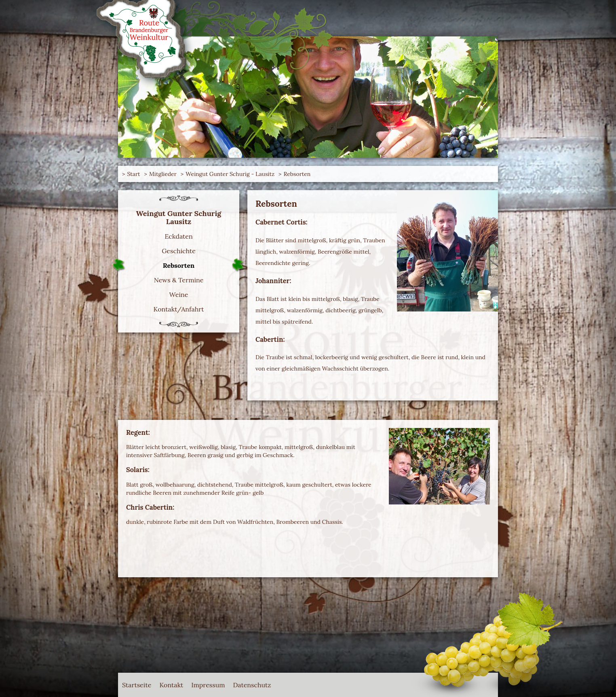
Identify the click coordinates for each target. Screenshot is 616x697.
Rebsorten (297, 174)
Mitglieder (163, 174)
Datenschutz (252, 685)
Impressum (208, 685)
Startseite (137, 685)
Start (133, 174)
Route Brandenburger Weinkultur (154, 40)
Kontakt (171, 685)
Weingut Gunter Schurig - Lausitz (230, 174)
